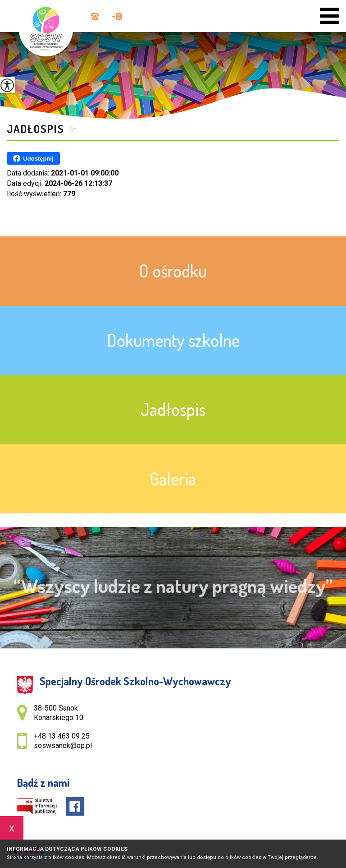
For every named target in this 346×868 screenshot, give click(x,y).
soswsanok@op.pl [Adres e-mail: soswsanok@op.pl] (63, 746)
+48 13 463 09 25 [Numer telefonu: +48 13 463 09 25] (62, 736)
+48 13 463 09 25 (95, 16)
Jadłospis (36, 129)
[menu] (330, 16)
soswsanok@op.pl (117, 16)
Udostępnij (33, 158)
